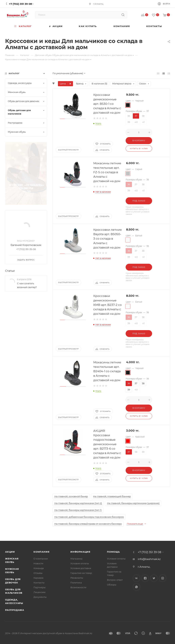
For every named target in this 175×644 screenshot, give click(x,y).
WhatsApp (136, 587)
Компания (41, 552)
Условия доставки (81, 568)
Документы (40, 597)
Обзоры (112, 585)
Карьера (38, 578)
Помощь (113, 552)
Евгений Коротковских (26, 183)
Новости (38, 563)
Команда (39, 568)
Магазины (76, 559)
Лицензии (39, 592)
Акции (10, 552)
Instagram (163, 578)
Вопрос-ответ (115, 580)
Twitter (154, 578)
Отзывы (38, 573)
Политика (76, 583)
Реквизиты (77, 578)
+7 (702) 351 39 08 (149, 552)
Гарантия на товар (81, 573)
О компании (41, 559)
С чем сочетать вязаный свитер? (27, 223)
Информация (80, 552)
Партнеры (39, 587)
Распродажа (15, 610)
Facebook (145, 578)
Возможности (78, 587)
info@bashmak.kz (149, 559)
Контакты (39, 583)
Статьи (10, 208)
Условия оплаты (80, 563)
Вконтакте (136, 578)
